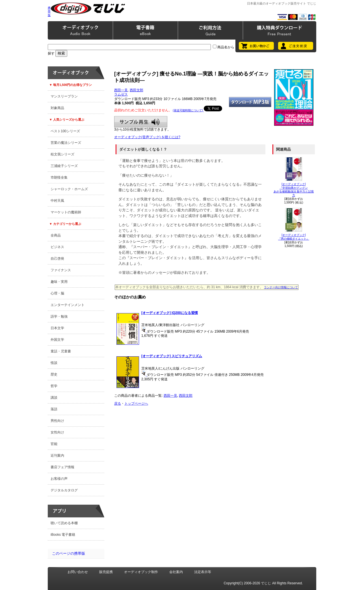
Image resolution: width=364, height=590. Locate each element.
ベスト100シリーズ (65, 131)
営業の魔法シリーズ (66, 143)
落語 (54, 409)
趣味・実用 (59, 282)
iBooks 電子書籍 (63, 535)
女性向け (57, 432)
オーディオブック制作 (141, 572)
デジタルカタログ (64, 490)
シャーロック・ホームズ (69, 189)
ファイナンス (61, 270)
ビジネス (57, 247)
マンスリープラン (64, 96)
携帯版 (49, 11)
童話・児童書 (61, 351)
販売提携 (106, 572)
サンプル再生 (141, 122)
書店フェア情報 (62, 467)
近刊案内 (57, 455)
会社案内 (176, 572)
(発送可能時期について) (188, 110)
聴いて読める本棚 (64, 523)
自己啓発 (57, 259)
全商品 (56, 235)
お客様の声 (59, 479)
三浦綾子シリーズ (64, 166)
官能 (54, 444)
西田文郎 (136, 90)
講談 (54, 398)
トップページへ (136, 404)
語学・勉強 (59, 316)
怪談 (54, 363)
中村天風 (57, 201)
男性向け (57, 421)
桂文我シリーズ (62, 154)
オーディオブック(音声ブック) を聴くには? (147, 137)
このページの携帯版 (69, 553)
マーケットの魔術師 (66, 212)
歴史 (54, 374)
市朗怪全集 (59, 177)
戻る (118, 404)
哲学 (54, 386)
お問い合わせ (78, 572)
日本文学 (57, 328)
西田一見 (121, 90)
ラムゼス (121, 94)
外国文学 (57, 340)
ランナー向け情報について (281, 287)
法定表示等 (203, 572)
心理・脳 (57, 293)
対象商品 (57, 108)
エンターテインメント (68, 305)
